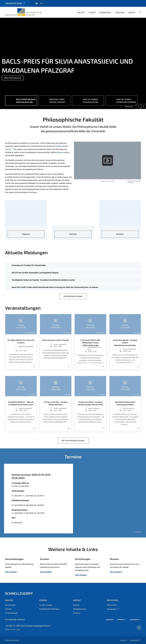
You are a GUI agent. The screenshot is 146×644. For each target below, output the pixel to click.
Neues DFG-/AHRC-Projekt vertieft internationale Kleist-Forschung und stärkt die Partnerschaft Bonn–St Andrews (55, 287)
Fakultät (81, 12)
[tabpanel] (73, 63)
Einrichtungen (10, 605)
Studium (92, 12)
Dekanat (76, 605)
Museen (61, 152)
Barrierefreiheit (136, 640)
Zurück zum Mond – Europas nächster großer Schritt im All (90, 403)
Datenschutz (113, 609)
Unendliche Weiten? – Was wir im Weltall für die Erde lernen (21, 403)
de (36, 3)
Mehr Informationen (13, 78)
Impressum (123, 640)
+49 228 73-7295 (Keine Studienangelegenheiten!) (28, 626)
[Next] (143, 107)
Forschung (120, 12)
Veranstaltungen (11, 613)
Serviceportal (136, 620)
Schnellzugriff (19, 593)
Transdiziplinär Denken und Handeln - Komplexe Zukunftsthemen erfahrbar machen (43, 280)
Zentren (10, 149)
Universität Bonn (15, 3)
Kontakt (132, 12)
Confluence (122, 620)
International (105, 12)
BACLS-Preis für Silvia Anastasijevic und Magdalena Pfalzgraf (35, 273)
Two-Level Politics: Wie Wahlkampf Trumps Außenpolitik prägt (90, 342)
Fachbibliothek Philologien (49, 609)
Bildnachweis (112, 605)
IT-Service (77, 613)
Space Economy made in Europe (56, 340)
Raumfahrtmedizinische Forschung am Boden (125, 403)
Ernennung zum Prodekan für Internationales (29, 265)
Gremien (8, 609)
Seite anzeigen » (11, 572)
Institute (59, 146)
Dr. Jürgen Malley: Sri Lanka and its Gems (21, 341)
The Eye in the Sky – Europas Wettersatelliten (56, 403)
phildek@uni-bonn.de (15, 620)
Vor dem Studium (46, 605)
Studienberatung (79, 609)
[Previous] (138, 107)
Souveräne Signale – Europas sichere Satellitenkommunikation (125, 343)
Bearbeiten (110, 620)
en (41, 3)
